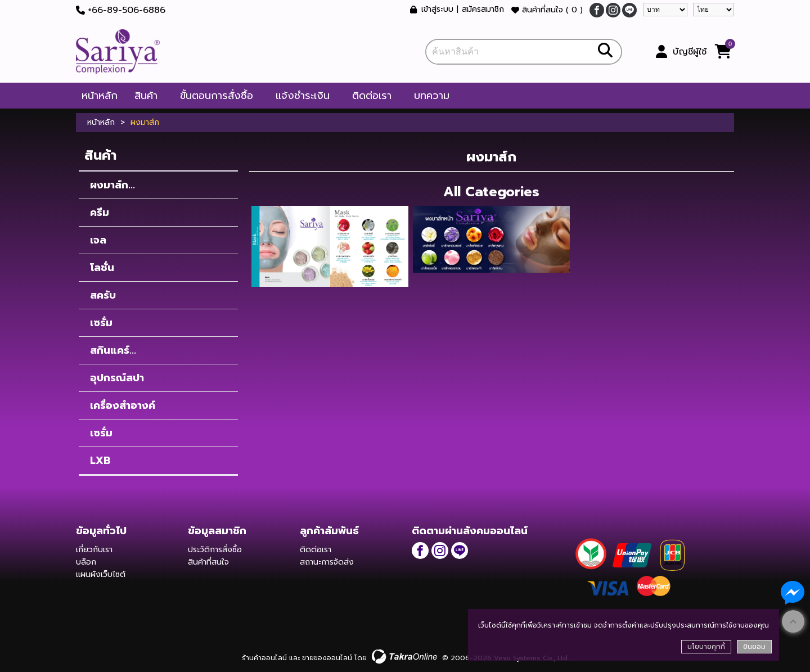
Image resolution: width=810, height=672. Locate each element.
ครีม (100, 213)
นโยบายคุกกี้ (706, 647)
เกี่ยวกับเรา (94, 550)
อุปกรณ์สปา (117, 378)
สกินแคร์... (113, 350)
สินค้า (146, 96)
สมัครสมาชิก (483, 10)
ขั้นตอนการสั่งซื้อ (217, 96)
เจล (98, 240)
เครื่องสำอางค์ (123, 405)
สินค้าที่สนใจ (547, 10)
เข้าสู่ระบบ (437, 10)
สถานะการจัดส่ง (327, 562)
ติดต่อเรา (372, 96)
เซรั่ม (101, 323)
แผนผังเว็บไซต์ (101, 574)
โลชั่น (102, 268)
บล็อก (86, 562)
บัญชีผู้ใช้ (690, 52)
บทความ (432, 96)
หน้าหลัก (100, 96)
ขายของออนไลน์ (327, 658)
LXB (100, 461)
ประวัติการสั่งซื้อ (215, 550)
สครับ (103, 295)
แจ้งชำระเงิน (303, 96)
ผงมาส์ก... (112, 185)
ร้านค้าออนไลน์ (264, 658)
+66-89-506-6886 (127, 10)
